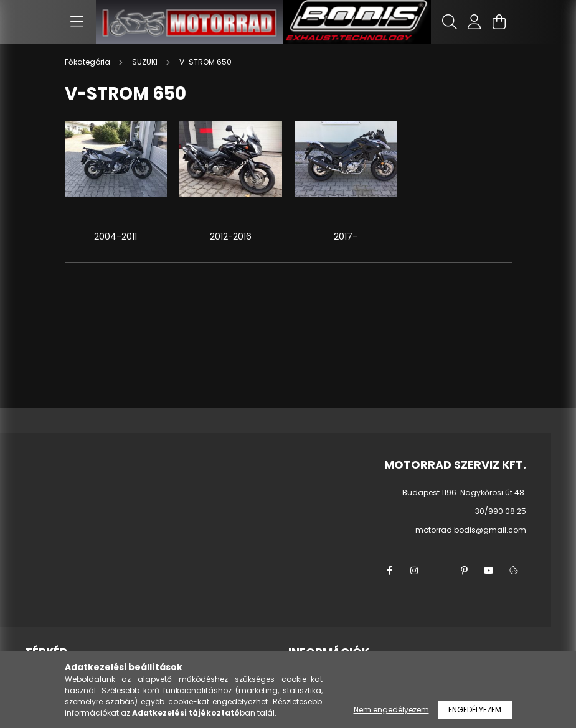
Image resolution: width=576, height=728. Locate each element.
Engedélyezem (475, 710)
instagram (414, 571)
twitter (439, 571)
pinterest (464, 571)
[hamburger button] (77, 22)
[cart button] (499, 22)
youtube (489, 571)
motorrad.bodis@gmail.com (471, 530)
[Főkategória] (88, 62)
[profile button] (474, 22)
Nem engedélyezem (391, 710)
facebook (389, 571)
